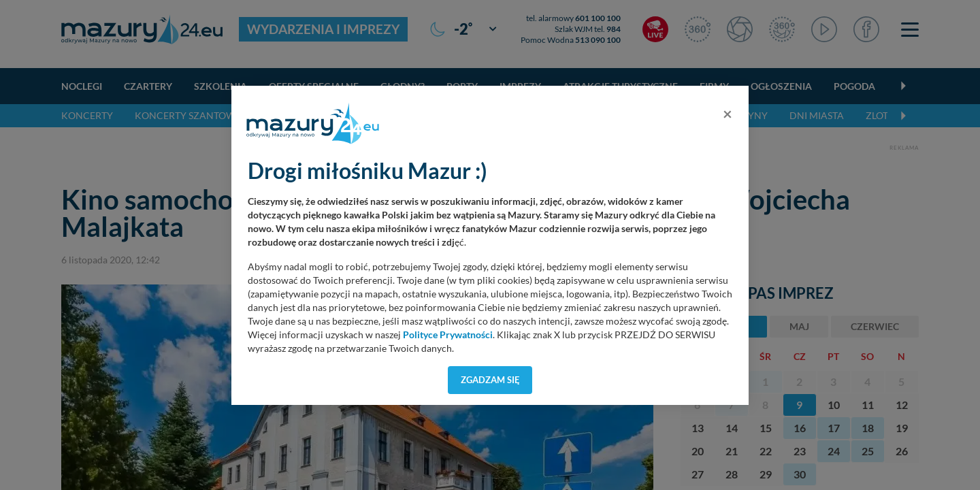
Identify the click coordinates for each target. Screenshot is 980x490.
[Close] (728, 114)
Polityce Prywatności (448, 335)
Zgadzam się (490, 380)
